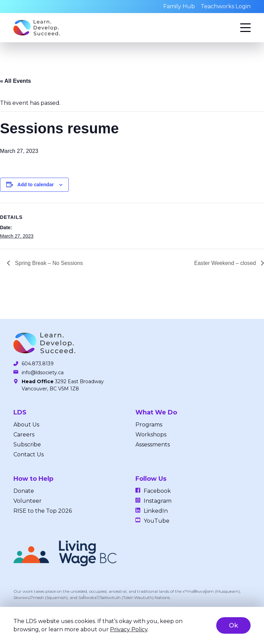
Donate (24, 491)
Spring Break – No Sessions (49, 263)
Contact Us (29, 454)
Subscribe (27, 445)
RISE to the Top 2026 (43, 511)
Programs (149, 425)
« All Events (15, 81)
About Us (26, 425)
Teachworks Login (226, 6)
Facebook (157, 491)
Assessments (153, 445)
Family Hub (179, 6)
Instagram (158, 501)
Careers (24, 435)
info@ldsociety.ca (43, 373)
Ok (233, 625)
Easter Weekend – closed (225, 263)
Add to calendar (36, 185)
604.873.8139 (38, 364)
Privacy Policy (129, 629)
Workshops (151, 435)
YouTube (157, 521)
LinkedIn (156, 511)
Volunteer (27, 501)
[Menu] (245, 28)
